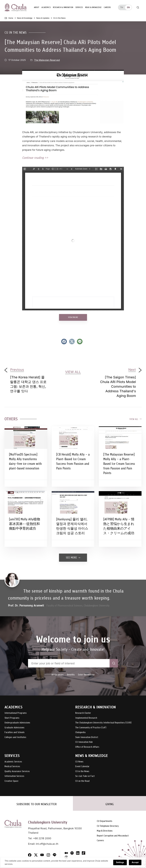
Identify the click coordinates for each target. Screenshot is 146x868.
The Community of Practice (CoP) (91, 727)
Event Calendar (82, 766)
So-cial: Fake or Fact (85, 776)
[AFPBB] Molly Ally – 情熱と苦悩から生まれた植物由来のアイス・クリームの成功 (119, 526)
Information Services (14, 776)
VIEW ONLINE (73, 317)
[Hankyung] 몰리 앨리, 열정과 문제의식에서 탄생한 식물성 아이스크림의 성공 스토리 (72, 526)
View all (135, 419)
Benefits (71, 674)
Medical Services (12, 766)
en (128, 7)
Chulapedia (80, 732)
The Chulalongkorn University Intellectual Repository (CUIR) (103, 722)
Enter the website (86, 674)
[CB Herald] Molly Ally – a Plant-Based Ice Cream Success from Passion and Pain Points (73, 461)
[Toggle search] (138, 7)
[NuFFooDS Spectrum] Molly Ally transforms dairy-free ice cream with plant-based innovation (25, 461)
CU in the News (15, 32)
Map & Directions (105, 831)
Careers (107, 7)
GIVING (110, 804)
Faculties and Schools (15, 732)
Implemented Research (86, 718)
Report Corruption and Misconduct (113, 835)
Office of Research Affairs (87, 747)
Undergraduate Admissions (17, 722)
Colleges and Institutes (15, 737)
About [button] (36, 7)
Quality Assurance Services (17, 771)
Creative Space (11, 781)
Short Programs (12, 718)
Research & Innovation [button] (63, 7)
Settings (120, 863)
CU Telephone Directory (108, 826)
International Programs (16, 713)
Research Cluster (83, 713)
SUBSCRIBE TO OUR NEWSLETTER (37, 804)
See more (73, 557)
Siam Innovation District (87, 737)
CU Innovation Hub (84, 742)
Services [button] (79, 7)
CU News (79, 761)
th (122, 7)
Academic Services (13, 761)
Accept (135, 863)
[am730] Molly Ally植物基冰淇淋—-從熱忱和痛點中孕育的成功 (25, 524)
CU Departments (105, 821)
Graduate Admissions (14, 727)
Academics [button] (46, 7)
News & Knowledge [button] (93, 7)
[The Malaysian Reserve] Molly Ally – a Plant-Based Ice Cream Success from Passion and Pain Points (119, 463)
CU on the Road (82, 781)
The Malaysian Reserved (47, 60)
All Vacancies (58, 674)
